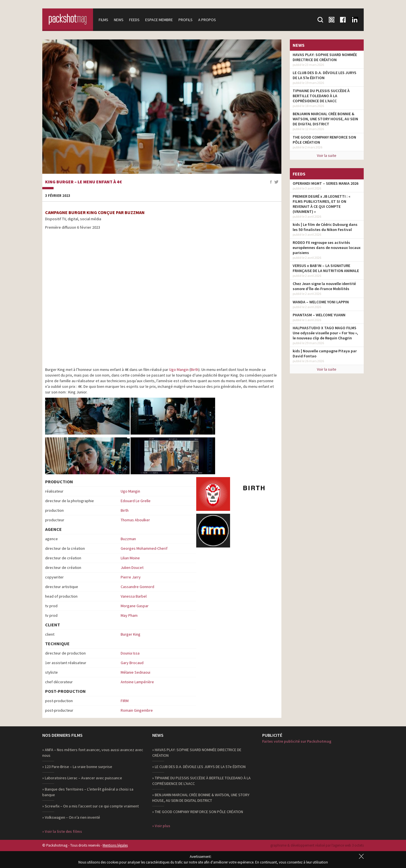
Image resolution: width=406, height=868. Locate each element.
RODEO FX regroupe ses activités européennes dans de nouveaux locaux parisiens (327, 248)
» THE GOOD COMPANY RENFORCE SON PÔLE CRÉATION (198, 812)
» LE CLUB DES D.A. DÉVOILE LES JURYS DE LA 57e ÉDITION (199, 767)
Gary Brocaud (132, 663)
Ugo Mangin (179, 370)
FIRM (125, 701)
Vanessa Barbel (134, 596)
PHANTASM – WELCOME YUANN (319, 315)
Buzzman (128, 539)
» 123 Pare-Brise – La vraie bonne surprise (77, 767)
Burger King (131, 634)
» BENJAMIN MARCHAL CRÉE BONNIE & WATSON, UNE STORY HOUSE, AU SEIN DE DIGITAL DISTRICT (201, 798)
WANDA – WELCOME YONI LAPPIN (321, 302)
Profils (186, 20)
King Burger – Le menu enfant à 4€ (83, 182)
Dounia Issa (130, 653)
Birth (195, 370)
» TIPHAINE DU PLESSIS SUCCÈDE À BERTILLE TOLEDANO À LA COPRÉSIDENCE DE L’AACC (201, 781)
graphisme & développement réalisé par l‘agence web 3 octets (317, 845)
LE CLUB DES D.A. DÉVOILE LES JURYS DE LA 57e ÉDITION (325, 75)
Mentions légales (115, 845)
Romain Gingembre (137, 710)
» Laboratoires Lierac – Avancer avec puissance (82, 778)
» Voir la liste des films (62, 831)
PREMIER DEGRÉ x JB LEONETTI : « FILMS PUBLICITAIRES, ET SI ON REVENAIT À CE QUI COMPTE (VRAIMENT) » (322, 204)
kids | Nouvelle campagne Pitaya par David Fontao (325, 353)
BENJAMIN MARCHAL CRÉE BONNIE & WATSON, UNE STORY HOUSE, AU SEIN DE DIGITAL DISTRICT (325, 119)
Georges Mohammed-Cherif (144, 548)
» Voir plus (161, 826)
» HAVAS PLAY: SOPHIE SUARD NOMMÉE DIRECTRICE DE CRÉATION (197, 753)
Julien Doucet (132, 567)
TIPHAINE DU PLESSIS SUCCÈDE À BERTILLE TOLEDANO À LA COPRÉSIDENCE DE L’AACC (321, 96)
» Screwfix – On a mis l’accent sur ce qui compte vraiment (91, 806)
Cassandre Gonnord (137, 587)
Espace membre (159, 20)
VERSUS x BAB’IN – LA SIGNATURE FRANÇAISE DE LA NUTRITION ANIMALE (326, 268)
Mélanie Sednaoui (135, 672)
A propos (207, 20)
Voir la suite (327, 155)
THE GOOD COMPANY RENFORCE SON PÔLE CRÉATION (324, 140)
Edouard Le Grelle (136, 501)
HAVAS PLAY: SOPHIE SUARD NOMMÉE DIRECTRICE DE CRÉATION (325, 57)
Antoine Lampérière (137, 682)
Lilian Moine (130, 558)
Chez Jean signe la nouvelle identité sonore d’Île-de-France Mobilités (324, 286)
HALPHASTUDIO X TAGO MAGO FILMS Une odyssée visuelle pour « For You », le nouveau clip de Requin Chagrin (325, 333)
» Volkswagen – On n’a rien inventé (71, 817)
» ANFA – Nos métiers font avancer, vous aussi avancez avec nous (93, 753)
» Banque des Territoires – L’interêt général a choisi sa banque (88, 792)
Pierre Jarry (131, 577)
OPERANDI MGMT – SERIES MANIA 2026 (326, 183)
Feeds (134, 20)
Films (103, 20)
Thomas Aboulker (135, 520)
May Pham (129, 615)
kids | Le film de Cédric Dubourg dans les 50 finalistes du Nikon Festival (325, 227)
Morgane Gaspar (135, 606)
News (119, 20)
